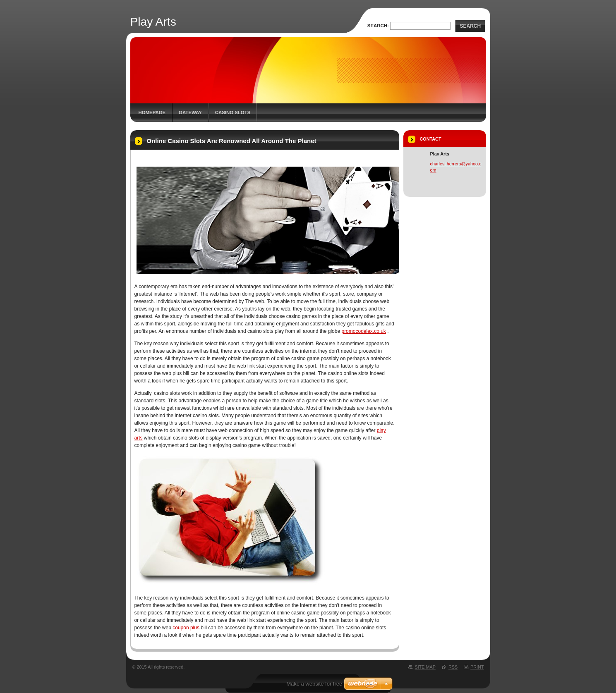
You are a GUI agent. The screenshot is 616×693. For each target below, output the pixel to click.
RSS (453, 667)
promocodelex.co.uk (363, 331)
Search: (378, 26)
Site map (425, 667)
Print (477, 667)
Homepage (152, 112)
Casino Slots (233, 112)
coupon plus (186, 628)
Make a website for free (314, 684)
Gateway (190, 112)
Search (470, 26)
